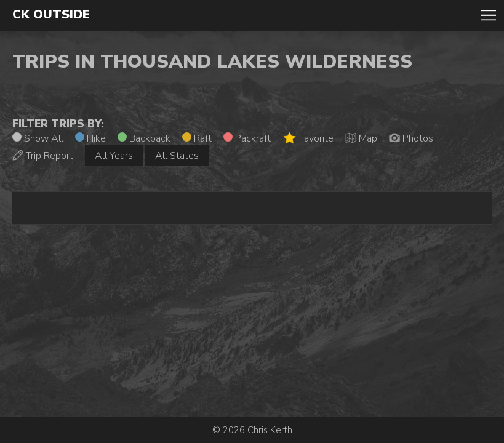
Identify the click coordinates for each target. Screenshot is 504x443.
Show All (38, 138)
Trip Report (43, 156)
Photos (411, 138)
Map (361, 138)
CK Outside (51, 15)
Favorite (308, 138)
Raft (197, 138)
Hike (90, 138)
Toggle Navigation (489, 15)
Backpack (144, 138)
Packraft (247, 138)
